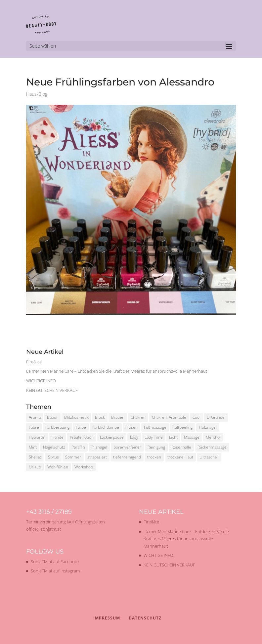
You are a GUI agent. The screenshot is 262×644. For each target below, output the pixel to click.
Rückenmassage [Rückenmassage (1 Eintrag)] (212, 447)
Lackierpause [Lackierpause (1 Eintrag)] (112, 437)
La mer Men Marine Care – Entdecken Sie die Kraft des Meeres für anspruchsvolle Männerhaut (117, 371)
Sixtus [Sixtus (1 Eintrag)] (53, 457)
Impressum (107, 618)
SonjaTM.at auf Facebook (55, 562)
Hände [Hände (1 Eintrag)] (58, 437)
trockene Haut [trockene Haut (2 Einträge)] (180, 457)
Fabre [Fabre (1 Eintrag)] (34, 427)
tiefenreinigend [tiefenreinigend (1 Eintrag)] (127, 457)
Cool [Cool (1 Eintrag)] (196, 417)
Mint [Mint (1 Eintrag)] (33, 447)
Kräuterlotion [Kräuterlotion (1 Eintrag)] (82, 437)
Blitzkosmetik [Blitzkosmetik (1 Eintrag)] (76, 417)
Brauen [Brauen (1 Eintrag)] (118, 417)
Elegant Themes (119, 635)
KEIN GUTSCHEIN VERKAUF (52, 390)
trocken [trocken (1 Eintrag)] (154, 457)
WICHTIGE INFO (41, 381)
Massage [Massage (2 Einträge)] (192, 437)
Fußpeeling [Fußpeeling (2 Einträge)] (183, 427)
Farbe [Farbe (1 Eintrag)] (81, 427)
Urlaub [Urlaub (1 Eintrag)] (35, 467)
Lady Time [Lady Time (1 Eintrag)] (154, 437)
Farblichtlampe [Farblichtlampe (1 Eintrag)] (106, 427)
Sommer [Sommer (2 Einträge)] (73, 457)
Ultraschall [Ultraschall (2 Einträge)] (209, 457)
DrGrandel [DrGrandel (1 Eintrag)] (216, 417)
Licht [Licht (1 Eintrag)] (173, 437)
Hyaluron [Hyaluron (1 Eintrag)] (37, 437)
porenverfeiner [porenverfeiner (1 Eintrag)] (127, 447)
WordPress (172, 635)
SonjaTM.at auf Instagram (55, 571)
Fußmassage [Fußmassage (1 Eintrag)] (155, 427)
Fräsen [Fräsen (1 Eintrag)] (131, 427)
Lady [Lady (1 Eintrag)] (134, 437)
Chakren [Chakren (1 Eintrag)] (138, 417)
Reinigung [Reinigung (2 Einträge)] (156, 447)
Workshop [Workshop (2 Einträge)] (84, 467)
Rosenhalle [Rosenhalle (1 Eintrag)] (181, 447)
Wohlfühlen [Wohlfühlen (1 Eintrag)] (58, 467)
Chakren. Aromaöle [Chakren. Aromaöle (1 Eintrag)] (169, 417)
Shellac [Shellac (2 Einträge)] (35, 457)
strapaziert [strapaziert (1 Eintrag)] (97, 457)
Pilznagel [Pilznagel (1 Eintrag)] (99, 447)
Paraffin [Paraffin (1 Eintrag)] (78, 447)
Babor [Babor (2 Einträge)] (52, 417)
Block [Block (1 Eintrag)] (100, 417)
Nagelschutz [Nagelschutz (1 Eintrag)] (54, 447)
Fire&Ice (34, 362)
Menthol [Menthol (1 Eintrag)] (213, 437)
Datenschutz (145, 618)
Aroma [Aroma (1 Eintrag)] (35, 417)
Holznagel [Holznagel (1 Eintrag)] (208, 427)
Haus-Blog (37, 94)
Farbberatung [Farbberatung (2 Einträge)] (57, 427)
